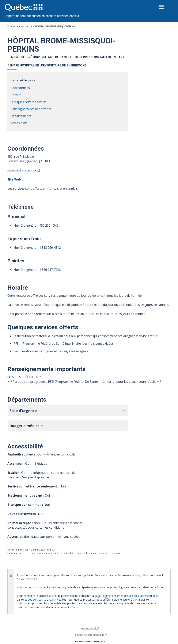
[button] (68, 411)
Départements (21, 116)
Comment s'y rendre (24, 170)
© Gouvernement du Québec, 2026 (90, 642)
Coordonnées (20, 88)
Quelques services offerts (28, 102)
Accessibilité (19, 123)
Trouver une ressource (20, 26)
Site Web (16, 179)
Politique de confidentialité (90, 635)
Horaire (16, 95)
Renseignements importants (31, 109)
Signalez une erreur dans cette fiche (141, 587)
